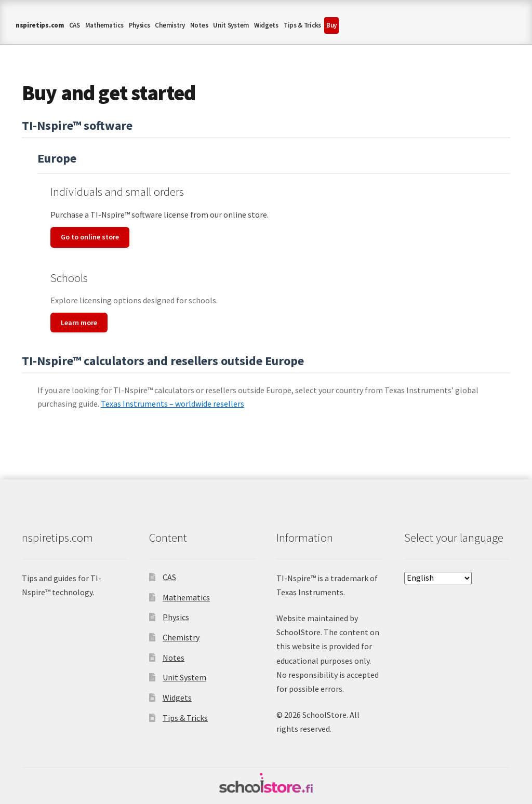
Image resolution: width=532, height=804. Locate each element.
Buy (331, 25)
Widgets (266, 25)
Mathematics (104, 25)
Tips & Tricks (302, 25)
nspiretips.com (40, 25)
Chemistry (170, 25)
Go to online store (90, 237)
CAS (75, 25)
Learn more (79, 323)
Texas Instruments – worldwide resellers (172, 404)
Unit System (231, 25)
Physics (139, 25)
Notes (199, 25)
